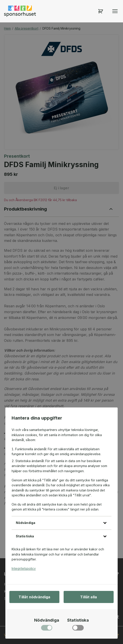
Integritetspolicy (24, 568)
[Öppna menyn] (115, 11)
